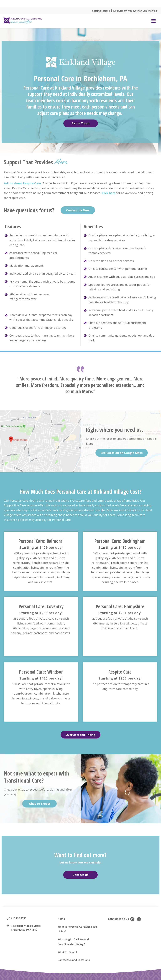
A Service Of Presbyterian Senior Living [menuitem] (135, 11)
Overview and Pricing (80, 734)
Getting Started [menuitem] (101, 11)
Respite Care (32, 183)
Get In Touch (80, 123)
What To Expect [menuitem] (67, 951)
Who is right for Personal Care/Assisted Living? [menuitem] (73, 941)
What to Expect (39, 803)
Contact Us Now (78, 210)
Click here (109, 192)
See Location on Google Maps (122, 452)
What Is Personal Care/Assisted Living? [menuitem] (77, 928)
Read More (101, 4)
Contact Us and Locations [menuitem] (74, 959)
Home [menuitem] (61, 918)
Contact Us (80, 874)
